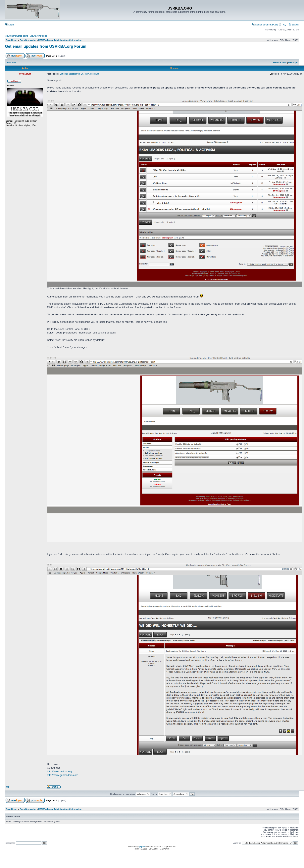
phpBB (142, 847)
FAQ (283, 25)
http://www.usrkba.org (59, 771)
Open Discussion (28, 40)
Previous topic (280, 63)
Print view (11, 63)
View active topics (39, 36)
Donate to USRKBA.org (265, 25)
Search (294, 25)
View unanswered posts (17, 36)
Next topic (293, 63)
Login (10, 25)
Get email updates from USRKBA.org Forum (46, 46)
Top (8, 787)
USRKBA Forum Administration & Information (60, 40)
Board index (12, 40)
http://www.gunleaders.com (63, 775)
